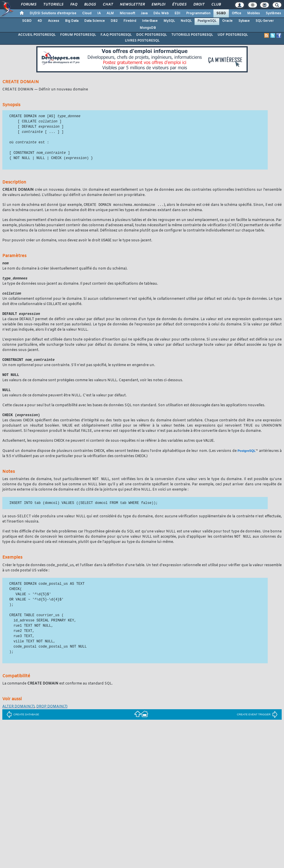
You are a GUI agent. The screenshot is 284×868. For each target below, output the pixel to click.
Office (237, 13)
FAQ (73, 5)
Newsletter (132, 5)
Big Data (72, 21)
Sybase (244, 21)
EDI (177, 13)
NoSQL (186, 21)
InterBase (150, 21)
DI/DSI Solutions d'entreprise (53, 13)
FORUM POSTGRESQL (78, 35)
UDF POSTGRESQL (233, 35)
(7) (18, 714)
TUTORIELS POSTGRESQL (192, 35)
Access (54, 21)
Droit (199, 5)
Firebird (130, 21)
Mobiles (254, 13)
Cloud (87, 13)
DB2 (114, 21)
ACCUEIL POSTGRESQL (37, 35)
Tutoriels (53, 5)
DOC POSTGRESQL (151, 35)
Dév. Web (161, 13)
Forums (28, 5)
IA (99, 13)
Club (216, 5)
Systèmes (273, 13)
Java (144, 13)
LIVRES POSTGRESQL (142, 41)
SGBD (221, 13)
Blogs (90, 5)
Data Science (95, 21)
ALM (110, 13)
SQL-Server (265, 21)
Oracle (227, 21)
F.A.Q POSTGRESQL (116, 35)
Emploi (158, 5)
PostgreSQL (207, 21)
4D (40, 21)
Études (179, 5)
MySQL (169, 21)
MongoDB (148, 28)
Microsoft (127, 13)
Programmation (198, 13)
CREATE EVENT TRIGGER (257, 722)
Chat (108, 5)
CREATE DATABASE (23, 722)
